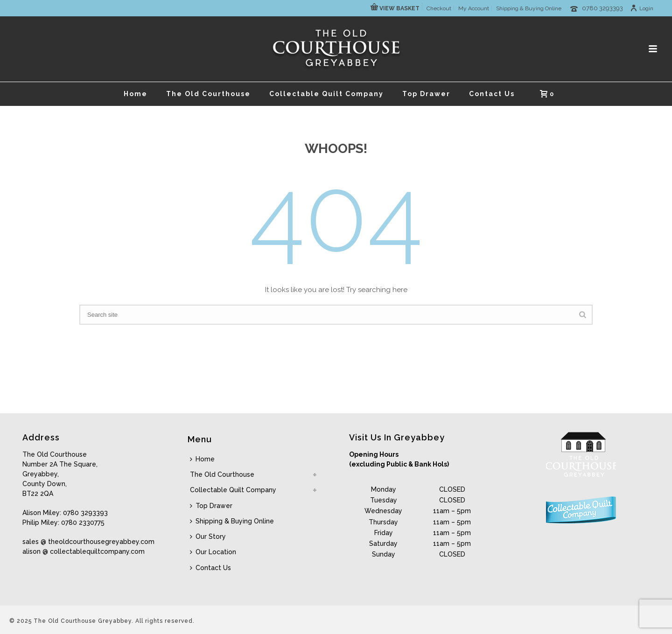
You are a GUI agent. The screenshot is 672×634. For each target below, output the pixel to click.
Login (642, 8)
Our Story (208, 536)
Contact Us (492, 94)
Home (136, 94)
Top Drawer (426, 94)
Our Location (213, 552)
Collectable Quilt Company (326, 94)
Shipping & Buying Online (232, 521)
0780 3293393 (602, 8)
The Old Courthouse (208, 94)
